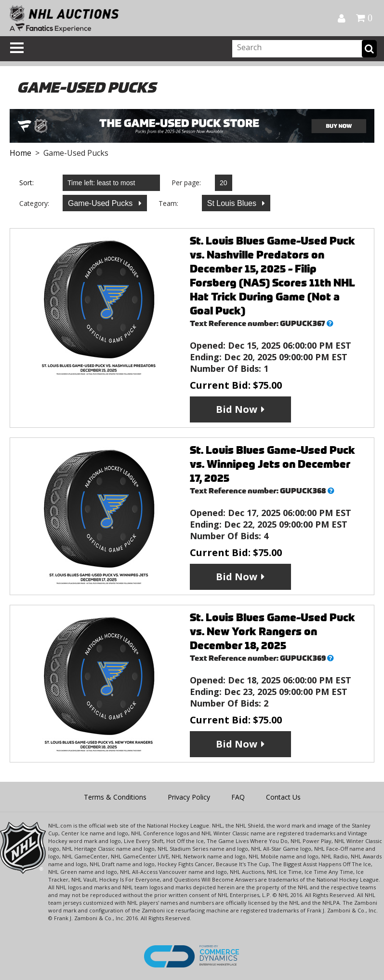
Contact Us (283, 797)
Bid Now (237, 409)
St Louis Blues (233, 203)
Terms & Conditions (115, 797)
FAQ (238, 797)
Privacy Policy (189, 797)
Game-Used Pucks (101, 203)
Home (20, 153)
